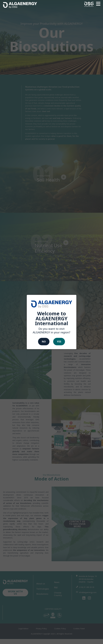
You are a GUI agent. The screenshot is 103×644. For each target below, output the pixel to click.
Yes (59, 342)
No (44, 342)
